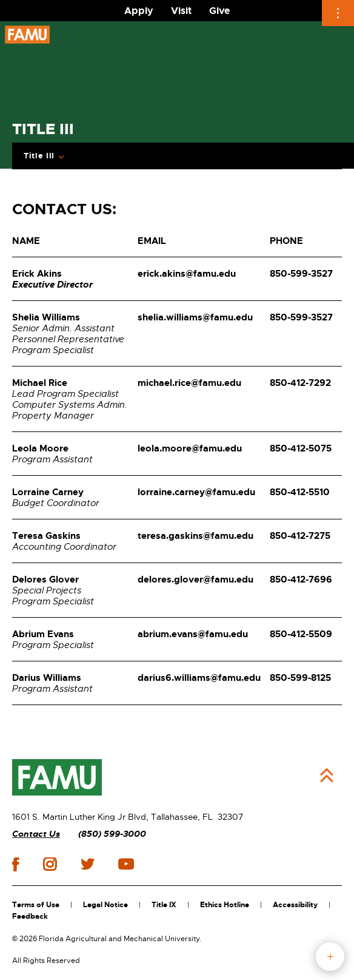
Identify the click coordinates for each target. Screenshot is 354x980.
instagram (50, 864)
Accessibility (295, 905)
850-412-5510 (300, 492)
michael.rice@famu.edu (189, 383)
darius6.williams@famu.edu (199, 678)
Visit (181, 11)
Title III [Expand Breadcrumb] (39, 156)
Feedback (30, 916)
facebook (15, 864)
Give (219, 11)
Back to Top (327, 776)
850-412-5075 (301, 448)
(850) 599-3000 (112, 834)
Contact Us (36, 834)
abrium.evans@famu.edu (193, 634)
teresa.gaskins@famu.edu (195, 536)
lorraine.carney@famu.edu (196, 492)
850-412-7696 (301, 580)
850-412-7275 (300, 536)
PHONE (286, 241)
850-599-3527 (301, 274)
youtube (126, 864)
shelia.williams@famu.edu (195, 317)
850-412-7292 (300, 383)
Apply (139, 11)
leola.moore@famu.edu (190, 448)
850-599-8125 (300, 678)
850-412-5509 (301, 634)
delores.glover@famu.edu (195, 580)
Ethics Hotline (225, 905)
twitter (87, 864)
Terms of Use (36, 905)
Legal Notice (105, 905)
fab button (330, 957)
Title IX (164, 905)
